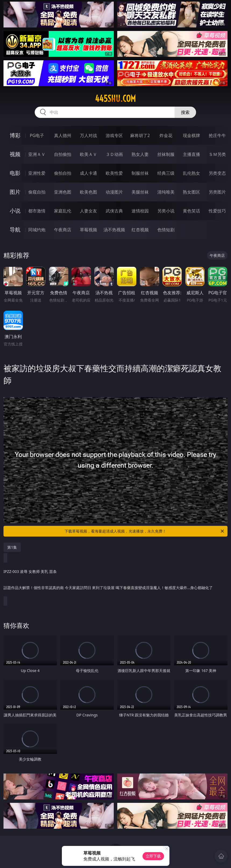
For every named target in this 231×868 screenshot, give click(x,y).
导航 (15, 230)
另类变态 (217, 173)
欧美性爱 (114, 173)
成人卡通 (88, 173)
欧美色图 (88, 192)
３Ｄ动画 (114, 154)
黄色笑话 (191, 211)
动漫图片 (114, 192)
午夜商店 (63, 230)
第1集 (12, 547)
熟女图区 (191, 192)
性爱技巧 (217, 211)
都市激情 (37, 211)
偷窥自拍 (37, 192)
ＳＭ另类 (217, 154)
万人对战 (88, 135)
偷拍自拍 (63, 173)
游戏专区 (114, 135)
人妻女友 (88, 211)
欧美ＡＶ (88, 154)
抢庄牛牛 (217, 135)
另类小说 (166, 211)
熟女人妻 (140, 154)
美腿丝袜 (140, 192)
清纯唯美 (166, 192)
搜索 (185, 112)
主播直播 (191, 154)
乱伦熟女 (191, 173)
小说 (15, 211)
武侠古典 (114, 211)
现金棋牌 (191, 135)
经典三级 (166, 173)
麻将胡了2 (140, 135)
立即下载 (153, 856)
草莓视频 (88, 230)
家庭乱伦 (63, 211)
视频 (15, 154)
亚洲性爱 (37, 173)
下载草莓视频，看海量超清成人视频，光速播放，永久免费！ (145, 531)
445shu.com (115, 99)
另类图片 (217, 192)
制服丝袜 (140, 173)
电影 (15, 173)
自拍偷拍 (63, 154)
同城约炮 (37, 230)
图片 (15, 192)
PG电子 (37, 135)
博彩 (15, 135)
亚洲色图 (63, 192)
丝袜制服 (166, 154)
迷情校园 (140, 211)
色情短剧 (166, 230)
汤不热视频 (114, 230)
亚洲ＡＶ (37, 154)
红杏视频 (140, 230)
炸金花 (166, 135)
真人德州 (63, 135)
